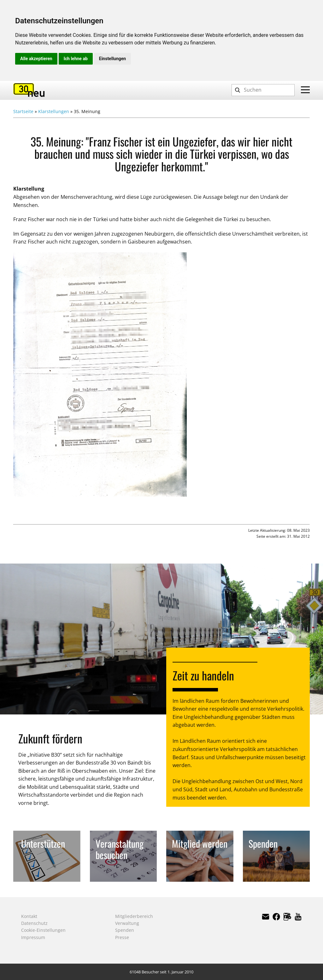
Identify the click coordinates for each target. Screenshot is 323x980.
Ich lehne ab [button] (76, 59)
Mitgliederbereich (134, 916)
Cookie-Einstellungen (43, 930)
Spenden (125, 930)
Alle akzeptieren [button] (36, 59)
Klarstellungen (54, 111)
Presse (122, 937)
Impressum (33, 937)
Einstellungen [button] (112, 59)
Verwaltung (127, 923)
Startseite (23, 111)
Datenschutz (34, 923)
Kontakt (29, 916)
